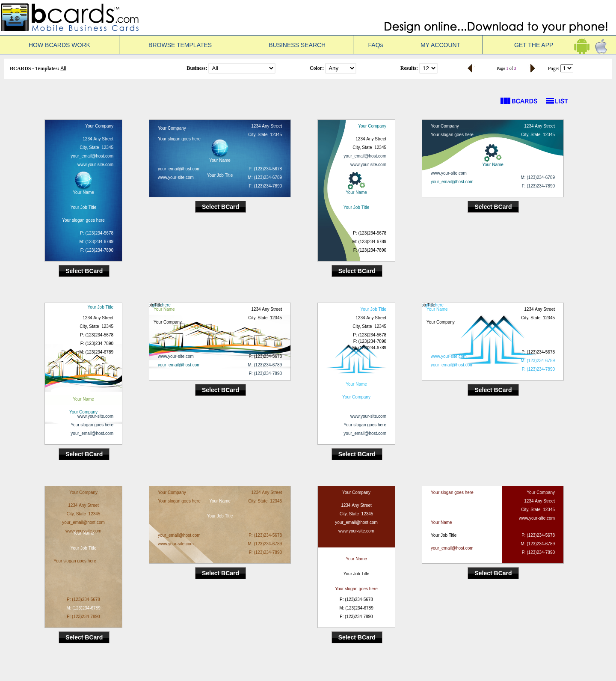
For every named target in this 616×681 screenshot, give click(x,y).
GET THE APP (549, 45)
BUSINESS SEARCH (297, 45)
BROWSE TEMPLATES (180, 45)
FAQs (376, 45)
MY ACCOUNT (440, 45)
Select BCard (84, 271)
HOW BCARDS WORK (59, 45)
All (63, 68)
